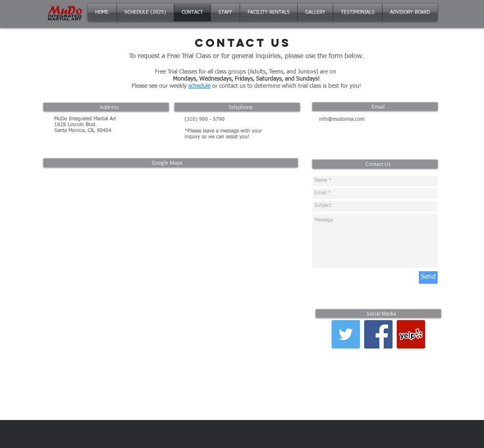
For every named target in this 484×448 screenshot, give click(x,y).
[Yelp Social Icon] (411, 334)
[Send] (428, 277)
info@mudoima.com (342, 120)
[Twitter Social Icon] (346, 334)
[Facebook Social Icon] (378, 334)
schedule (199, 86)
